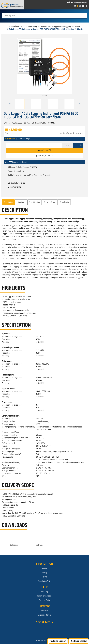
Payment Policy (44, 600)
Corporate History (44, 615)
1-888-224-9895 (80, 2)
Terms (45, 577)
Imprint (45, 568)
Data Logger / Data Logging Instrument (65, 26)
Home (23, 26)
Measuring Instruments (37, 26)
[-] (76, 145)
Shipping (44, 592)
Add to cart (45, 150)
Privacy (44, 573)
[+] (81, 145)
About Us (45, 611)
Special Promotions (16, 171)
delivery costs (78, 133)
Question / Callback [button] (44, 156)
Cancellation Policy (45, 581)
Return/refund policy (45, 596)
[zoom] (44, 67)
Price (7, 133)
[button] (10, 104)
